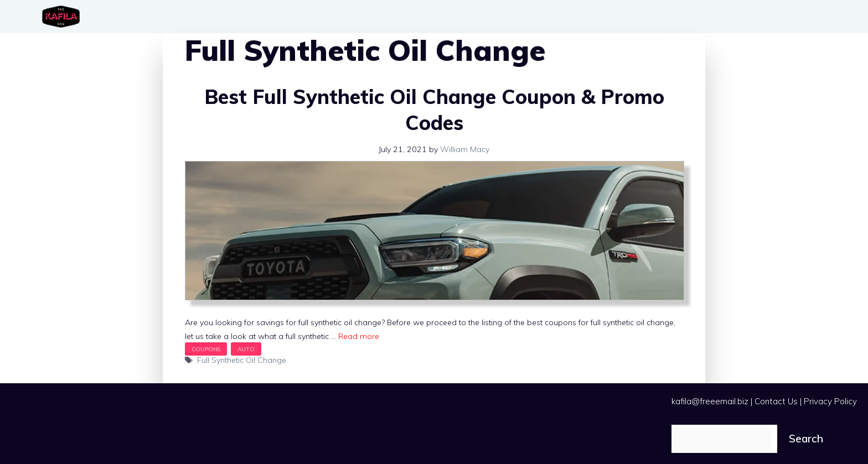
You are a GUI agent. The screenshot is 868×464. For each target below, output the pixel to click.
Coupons (206, 349)
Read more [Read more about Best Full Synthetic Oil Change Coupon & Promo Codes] (359, 336)
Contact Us (776, 401)
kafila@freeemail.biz (710, 401)
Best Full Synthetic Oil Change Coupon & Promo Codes (434, 110)
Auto (246, 349)
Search (806, 439)
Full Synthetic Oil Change (242, 360)
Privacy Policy (830, 401)
